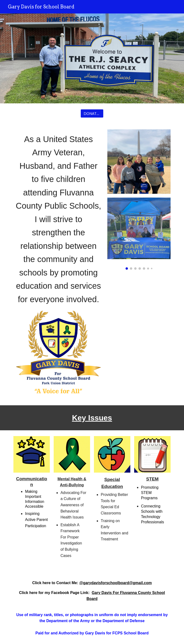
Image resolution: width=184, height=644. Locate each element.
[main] (58, 219)
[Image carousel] (139, 234)
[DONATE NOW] (92, 113)
